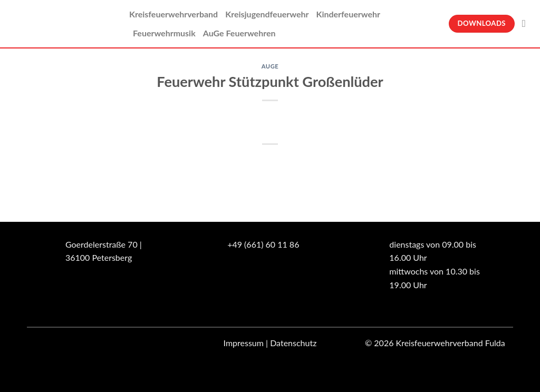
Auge (270, 66)
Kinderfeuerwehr (348, 14)
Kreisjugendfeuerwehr (267, 14)
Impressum (244, 343)
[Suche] (527, 23)
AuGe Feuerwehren (239, 33)
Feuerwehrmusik (164, 33)
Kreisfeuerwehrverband (173, 14)
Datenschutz (293, 343)
